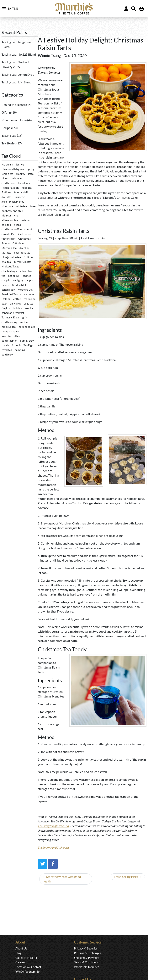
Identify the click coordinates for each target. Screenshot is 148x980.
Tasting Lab (9, 135)
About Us (21, 948)
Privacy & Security (86, 948)
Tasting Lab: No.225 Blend (19, 54)
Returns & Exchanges (88, 953)
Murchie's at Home (14, 120)
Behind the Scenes (14, 105)
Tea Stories (9, 143)
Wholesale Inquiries (87, 967)
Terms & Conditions (86, 962)
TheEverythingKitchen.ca (53, 826)
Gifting (6, 112)
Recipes (7, 128)
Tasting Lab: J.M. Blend (16, 82)
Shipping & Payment (87, 958)
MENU (11, 9)
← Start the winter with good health (62, 879)
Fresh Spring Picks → (128, 877)
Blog (18, 953)
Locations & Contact (28, 967)
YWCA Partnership (27, 972)
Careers (21, 962)
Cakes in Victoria (26, 958)
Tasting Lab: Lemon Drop (18, 74)
